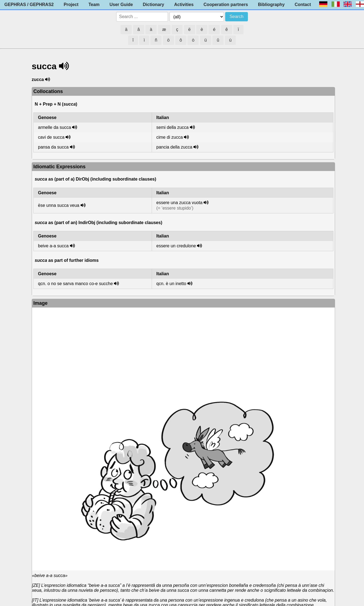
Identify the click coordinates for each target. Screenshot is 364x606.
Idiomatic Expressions (59, 167)
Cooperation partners (226, 5)
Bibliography (271, 5)
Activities (184, 5)
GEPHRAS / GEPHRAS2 (29, 5)
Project (71, 5)
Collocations (48, 91)
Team (94, 5)
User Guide (121, 5)
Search (237, 17)
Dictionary (154, 5)
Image (40, 303)
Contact (303, 5)
